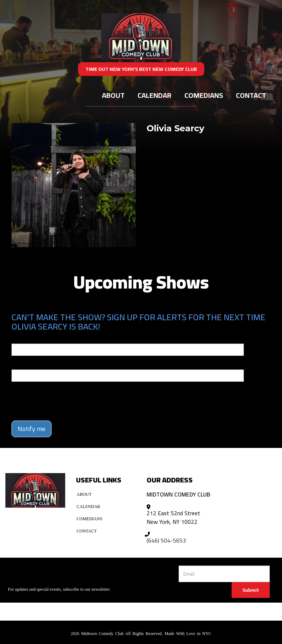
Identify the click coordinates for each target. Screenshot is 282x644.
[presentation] (54, 398)
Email (18, 339)
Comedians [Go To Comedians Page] (204, 95)
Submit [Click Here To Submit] (251, 590)
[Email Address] (224, 574)
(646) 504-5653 (166, 540)
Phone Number (29, 364)
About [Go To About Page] (113, 95)
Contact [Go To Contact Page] (251, 95)
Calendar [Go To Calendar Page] (155, 95)
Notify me (32, 429)
